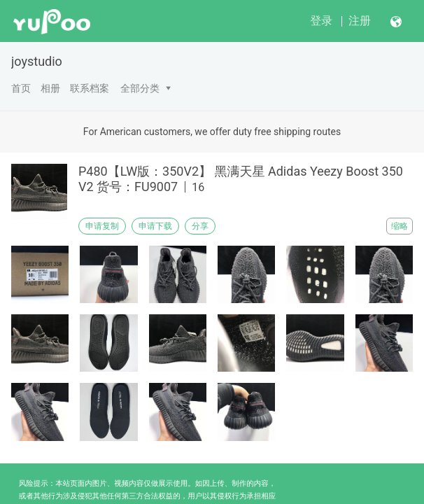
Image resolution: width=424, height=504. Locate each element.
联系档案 (90, 88)
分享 (200, 226)
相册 (50, 88)
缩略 (400, 226)
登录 (321, 21)
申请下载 (155, 226)
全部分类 (140, 88)
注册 (360, 21)
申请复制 (102, 226)
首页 (21, 88)
